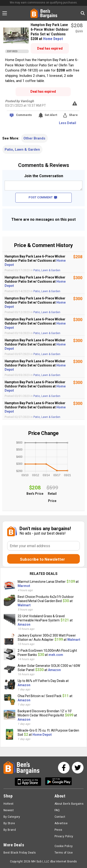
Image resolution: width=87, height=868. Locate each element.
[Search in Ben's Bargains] (83, 13)
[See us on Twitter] (78, 768)
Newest (9, 810)
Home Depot (53, 39)
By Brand (10, 830)
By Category (12, 817)
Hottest (9, 804)
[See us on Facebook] (64, 768)
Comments (24, 115)
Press (58, 830)
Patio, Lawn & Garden (22, 149)
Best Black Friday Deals (20, 853)
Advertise (61, 823)
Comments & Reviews (44, 165)
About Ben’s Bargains (69, 804)
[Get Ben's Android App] (58, 782)
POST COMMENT (43, 197)
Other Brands (34, 138)
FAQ (57, 810)
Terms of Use (64, 853)
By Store (9, 823)
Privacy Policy (64, 836)
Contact (60, 817)
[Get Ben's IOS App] (30, 782)
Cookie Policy (64, 846)
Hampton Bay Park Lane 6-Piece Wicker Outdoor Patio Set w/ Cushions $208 (50, 32)
